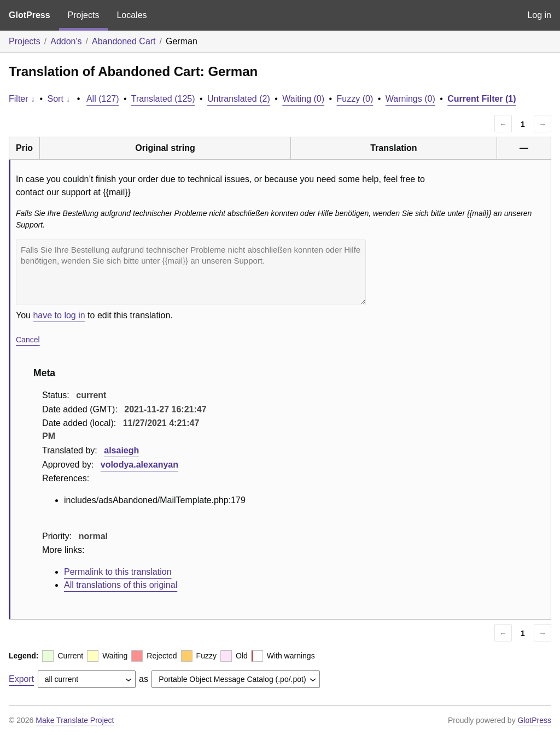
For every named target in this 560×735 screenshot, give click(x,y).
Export (21, 679)
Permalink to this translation (118, 572)
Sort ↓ (59, 99)
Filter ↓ (22, 99)
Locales (132, 15)
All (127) (103, 99)
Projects (84, 15)
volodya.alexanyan (139, 465)
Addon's (66, 41)
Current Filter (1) (482, 99)
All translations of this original (121, 585)
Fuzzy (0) (355, 99)
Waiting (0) (303, 99)
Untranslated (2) (239, 99)
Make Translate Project (75, 720)
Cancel (28, 340)
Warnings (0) (410, 99)
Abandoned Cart (124, 41)
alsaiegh (121, 450)
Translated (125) (163, 99)
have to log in (59, 315)
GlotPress (30, 15)
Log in (539, 15)
